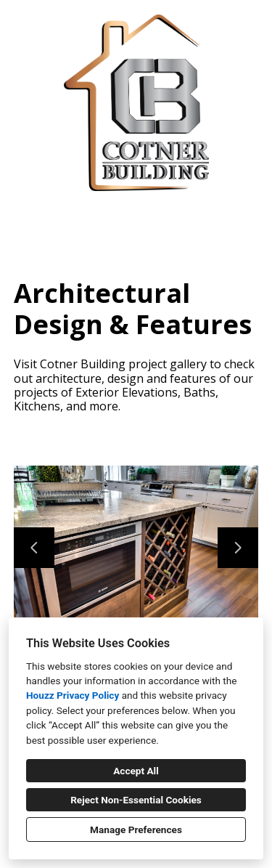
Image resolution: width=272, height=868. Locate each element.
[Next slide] (238, 548)
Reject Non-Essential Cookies (136, 800)
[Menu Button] (249, 26)
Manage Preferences (136, 830)
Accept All (136, 771)
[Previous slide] (34, 548)
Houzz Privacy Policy (73, 695)
